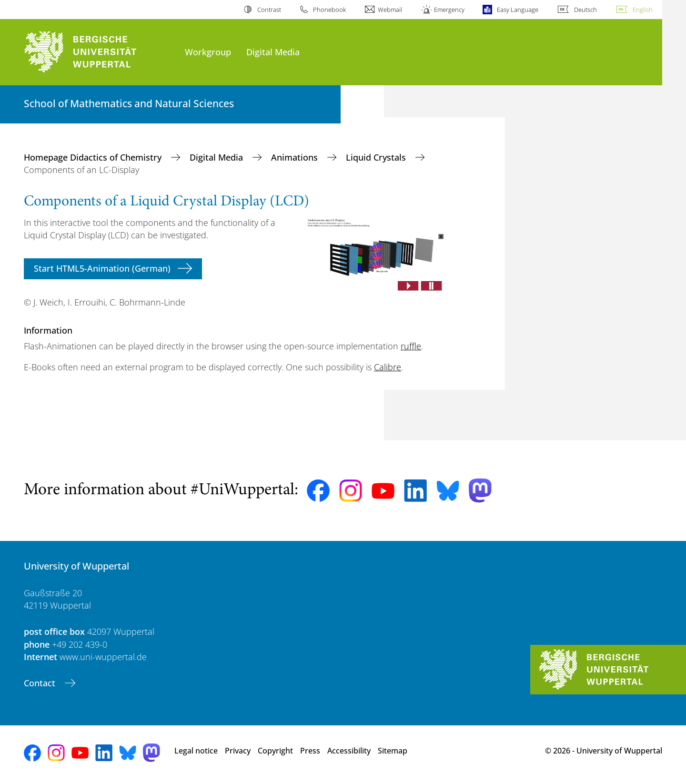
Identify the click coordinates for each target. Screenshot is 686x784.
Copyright (275, 751)
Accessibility (349, 751)
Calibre (388, 367)
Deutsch (585, 10)
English (643, 10)
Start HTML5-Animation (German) (102, 268)
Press (310, 751)
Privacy (238, 751)
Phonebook (329, 10)
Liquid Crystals (377, 157)
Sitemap (393, 751)
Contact (41, 683)
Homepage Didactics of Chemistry (94, 157)
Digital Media (273, 52)
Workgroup (208, 52)
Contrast (269, 10)
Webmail (390, 10)
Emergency (449, 10)
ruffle (411, 346)
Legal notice (196, 751)
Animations (296, 157)
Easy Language (518, 10)
